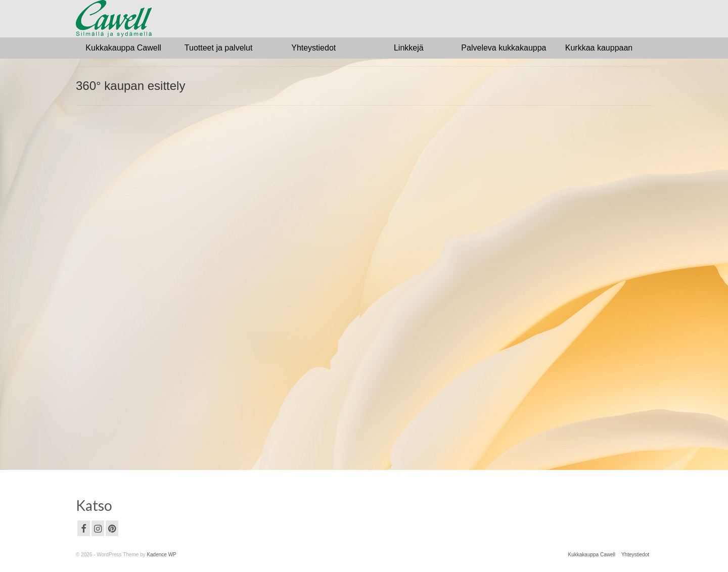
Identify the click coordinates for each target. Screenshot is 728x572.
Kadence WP (161, 555)
